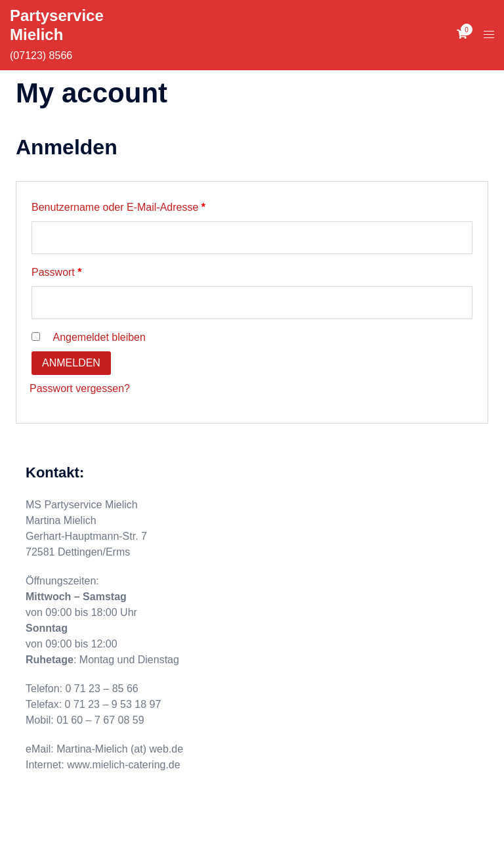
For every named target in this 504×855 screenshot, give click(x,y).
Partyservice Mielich (57, 25)
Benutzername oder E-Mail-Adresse (145, 205)
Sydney (268, 833)
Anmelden (71, 363)
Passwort (83, 270)
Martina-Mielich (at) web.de (120, 749)
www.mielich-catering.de (124, 765)
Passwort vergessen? (80, 388)
